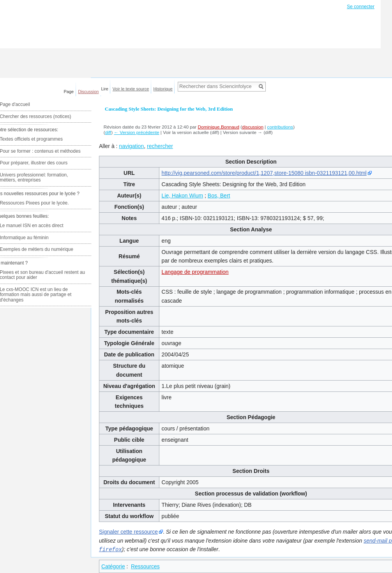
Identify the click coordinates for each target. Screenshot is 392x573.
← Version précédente (136, 132)
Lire (105, 89)
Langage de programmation (195, 272)
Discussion (88, 92)
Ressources (145, 566)
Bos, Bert (219, 196)
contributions (280, 127)
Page (69, 92)
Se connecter (361, 7)
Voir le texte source (131, 89)
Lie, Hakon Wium (183, 196)
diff (108, 132)
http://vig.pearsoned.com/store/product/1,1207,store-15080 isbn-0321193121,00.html (264, 173)
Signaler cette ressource (128, 532)
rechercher (160, 146)
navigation (131, 146)
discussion (253, 127)
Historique (163, 89)
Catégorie (113, 566)
